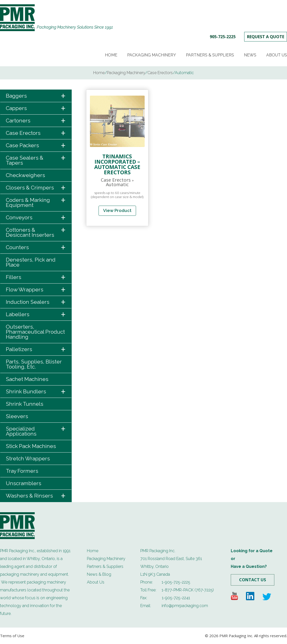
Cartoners (36, 121)
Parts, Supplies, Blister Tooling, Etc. (34, 364)
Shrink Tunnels (25, 404)
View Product (117, 210)
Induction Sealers (36, 302)
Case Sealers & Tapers (36, 159)
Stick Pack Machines (31, 446)
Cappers (36, 108)
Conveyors (36, 218)
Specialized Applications (36, 430)
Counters (36, 248)
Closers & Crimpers (36, 188)
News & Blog (99, 574)
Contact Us (253, 580)
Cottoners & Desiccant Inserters (36, 231)
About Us (277, 55)
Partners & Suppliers (210, 55)
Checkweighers (25, 175)
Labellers (36, 315)
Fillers (36, 277)
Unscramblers (24, 483)
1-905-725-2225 (176, 582)
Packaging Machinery (152, 55)
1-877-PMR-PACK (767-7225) (188, 590)
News (250, 55)
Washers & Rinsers (36, 496)
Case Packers (36, 146)
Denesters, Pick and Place (31, 262)
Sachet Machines (27, 379)
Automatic (117, 184)
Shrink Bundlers (36, 392)
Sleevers (17, 416)
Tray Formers (22, 471)
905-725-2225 (223, 37)
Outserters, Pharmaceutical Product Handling (35, 332)
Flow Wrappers (36, 290)
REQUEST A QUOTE (266, 37)
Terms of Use (12, 636)
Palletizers (36, 349)
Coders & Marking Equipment (36, 201)
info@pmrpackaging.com (185, 606)
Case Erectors (36, 133)
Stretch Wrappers (28, 458)
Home (111, 55)
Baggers (36, 96)
